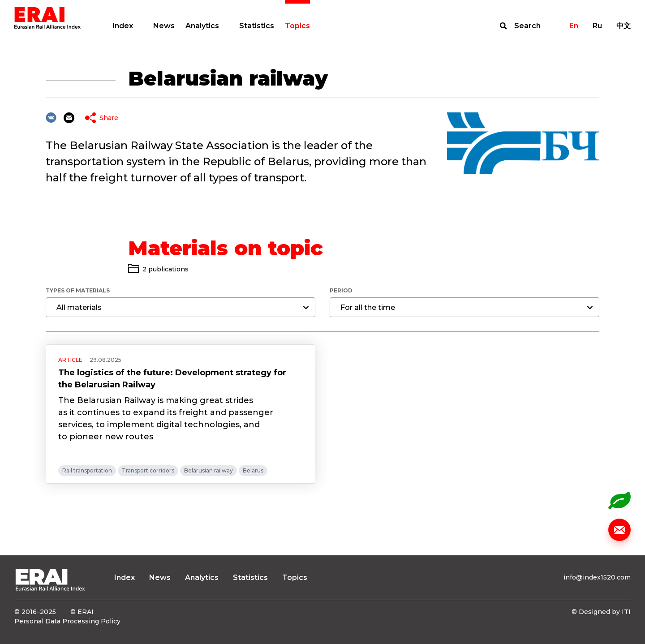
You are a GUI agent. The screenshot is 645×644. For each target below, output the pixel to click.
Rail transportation (87, 470)
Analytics (202, 26)
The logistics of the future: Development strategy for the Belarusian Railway (172, 379)
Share (109, 118)
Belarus (253, 470)
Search (527, 26)
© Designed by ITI (601, 612)
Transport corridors (148, 470)
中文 (623, 26)
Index (123, 26)
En (574, 26)
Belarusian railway (209, 470)
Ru (597, 26)
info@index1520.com (597, 577)
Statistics (257, 26)
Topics (297, 26)
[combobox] (181, 307)
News (164, 26)
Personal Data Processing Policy (67, 621)
